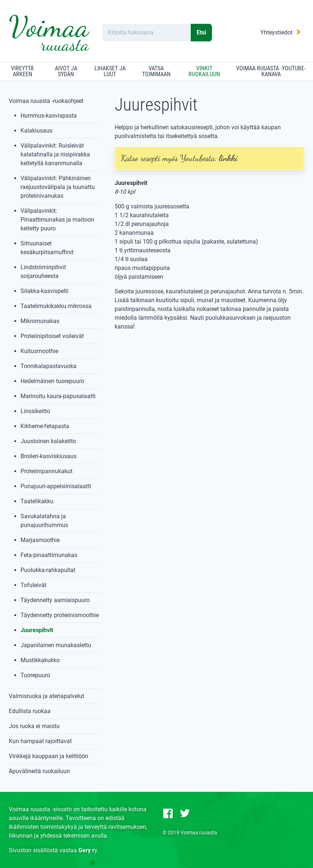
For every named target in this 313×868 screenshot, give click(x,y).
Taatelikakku (37, 501)
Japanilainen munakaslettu (56, 645)
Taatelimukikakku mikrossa (56, 306)
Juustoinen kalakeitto (48, 441)
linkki (228, 158)
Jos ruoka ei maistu (34, 726)
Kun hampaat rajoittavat (40, 741)
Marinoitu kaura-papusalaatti (58, 396)
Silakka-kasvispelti (44, 291)
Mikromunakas (40, 321)
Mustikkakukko (40, 660)
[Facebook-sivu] (168, 813)
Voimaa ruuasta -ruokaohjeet (46, 101)
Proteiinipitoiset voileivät (52, 336)
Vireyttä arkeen (22, 71)
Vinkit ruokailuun (204, 71)
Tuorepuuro (35, 675)
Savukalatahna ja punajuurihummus (44, 521)
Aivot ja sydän (66, 71)
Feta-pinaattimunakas (49, 555)
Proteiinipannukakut (46, 471)
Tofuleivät (33, 585)
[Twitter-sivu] (185, 813)
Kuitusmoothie (39, 351)
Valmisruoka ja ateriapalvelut (46, 696)
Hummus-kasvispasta (49, 116)
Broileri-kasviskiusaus (49, 456)
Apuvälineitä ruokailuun (39, 771)
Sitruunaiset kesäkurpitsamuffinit (47, 248)
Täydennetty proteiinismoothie (60, 615)
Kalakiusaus (36, 131)
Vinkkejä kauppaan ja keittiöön (49, 756)
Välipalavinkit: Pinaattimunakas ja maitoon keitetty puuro (57, 220)
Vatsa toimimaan (156, 71)
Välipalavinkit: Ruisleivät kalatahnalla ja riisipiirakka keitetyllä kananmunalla (55, 154)
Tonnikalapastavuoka (49, 366)
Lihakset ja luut (110, 71)
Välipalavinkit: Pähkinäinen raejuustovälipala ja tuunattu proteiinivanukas (58, 187)
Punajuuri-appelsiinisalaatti (56, 486)
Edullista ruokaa (30, 711)
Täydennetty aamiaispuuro (55, 600)
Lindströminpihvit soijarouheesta (43, 272)
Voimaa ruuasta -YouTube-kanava (271, 71)
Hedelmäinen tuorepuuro (52, 381)
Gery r (86, 850)
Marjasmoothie (40, 540)
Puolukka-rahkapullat (48, 570)
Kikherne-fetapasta (45, 426)
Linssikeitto (35, 411)
